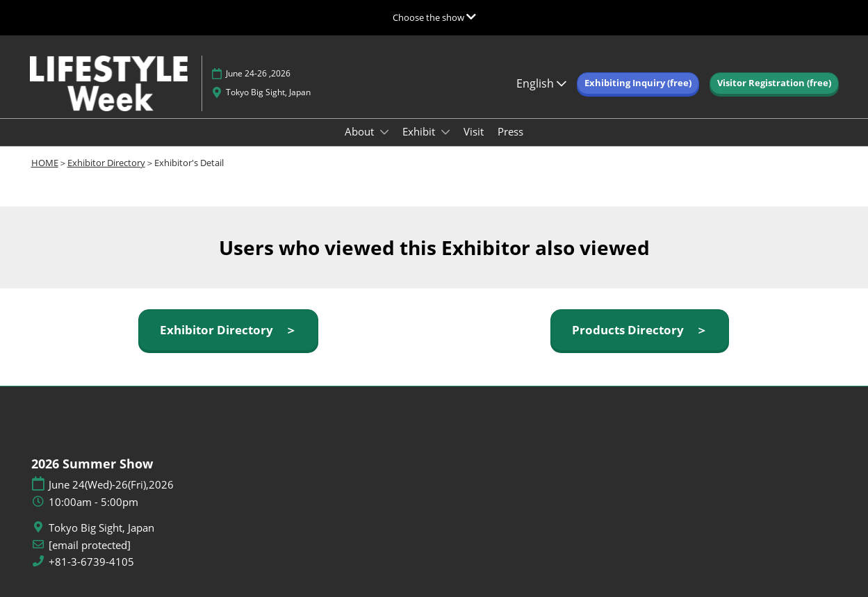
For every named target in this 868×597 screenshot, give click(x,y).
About (361, 131)
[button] (638, 83)
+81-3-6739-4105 (91, 562)
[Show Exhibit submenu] (445, 132)
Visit (474, 131)
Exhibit (420, 131)
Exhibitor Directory (106, 163)
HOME (45, 163)
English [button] (541, 83)
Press (510, 131)
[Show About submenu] (384, 132)
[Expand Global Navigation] (434, 17)
